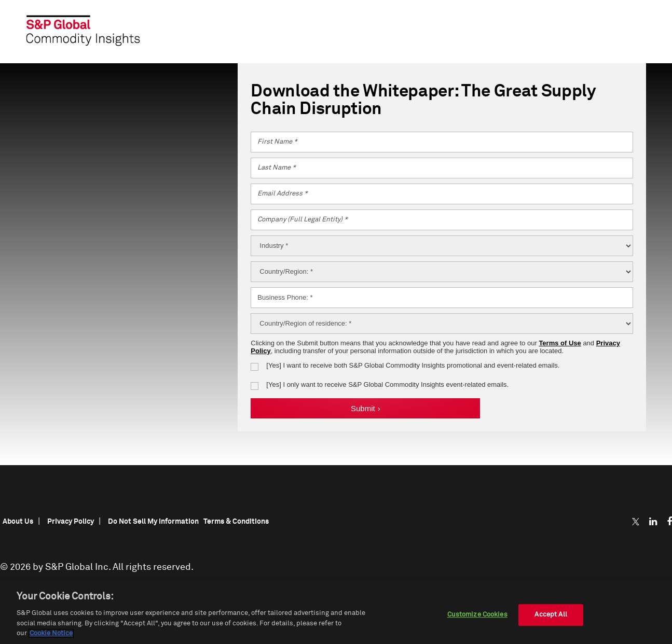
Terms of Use (560, 343)
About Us (18, 522)
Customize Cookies (477, 615)
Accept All (551, 615)
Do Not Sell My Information (153, 522)
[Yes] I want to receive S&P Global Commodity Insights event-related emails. (387, 384)
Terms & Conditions (236, 522)
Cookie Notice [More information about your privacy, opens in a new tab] (51, 633)
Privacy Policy (71, 522)
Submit (366, 408)
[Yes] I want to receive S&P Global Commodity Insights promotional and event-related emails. (413, 365)
